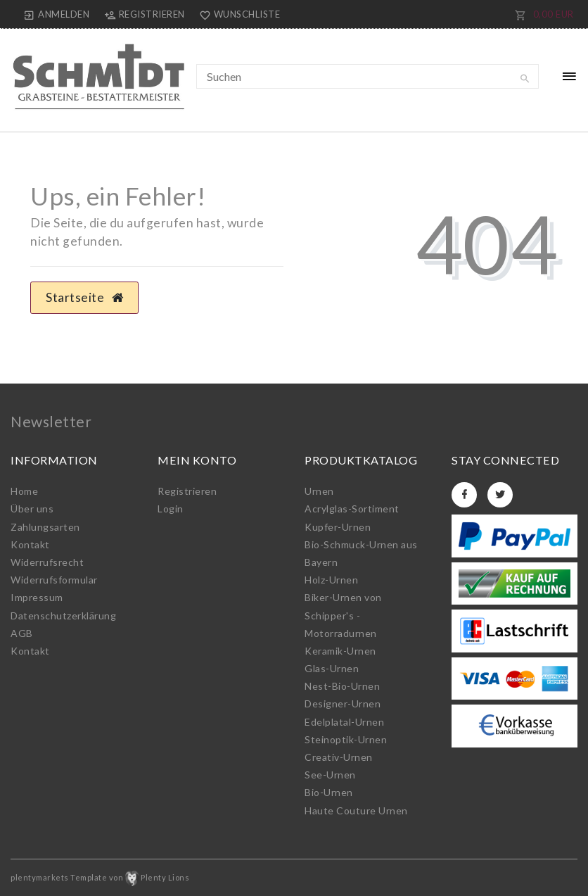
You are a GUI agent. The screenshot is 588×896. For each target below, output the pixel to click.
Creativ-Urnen (339, 757)
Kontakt (30, 544)
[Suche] (525, 79)
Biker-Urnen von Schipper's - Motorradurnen (343, 615)
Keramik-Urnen (340, 651)
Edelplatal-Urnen (344, 722)
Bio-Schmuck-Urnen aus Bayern (361, 553)
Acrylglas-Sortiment (352, 509)
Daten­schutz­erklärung (63, 616)
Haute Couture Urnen (356, 810)
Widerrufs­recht (47, 562)
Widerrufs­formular (54, 580)
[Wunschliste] (237, 14)
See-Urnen (330, 775)
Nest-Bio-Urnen (342, 686)
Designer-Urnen (343, 703)
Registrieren (187, 491)
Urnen (319, 491)
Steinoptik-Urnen (346, 739)
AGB (22, 633)
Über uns (32, 509)
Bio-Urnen (329, 792)
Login (171, 509)
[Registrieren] (144, 14)
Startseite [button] (84, 297)
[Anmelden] (57, 14)
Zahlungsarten (45, 527)
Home (24, 491)
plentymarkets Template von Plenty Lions (100, 877)
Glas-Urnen (332, 668)
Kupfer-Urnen (338, 527)
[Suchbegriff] (368, 76)
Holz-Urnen (331, 580)
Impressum (37, 597)
